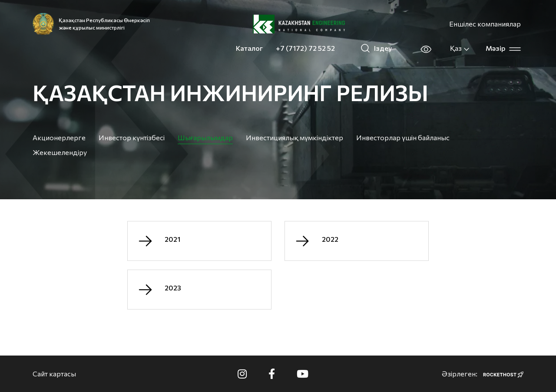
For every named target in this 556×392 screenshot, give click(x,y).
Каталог (249, 48)
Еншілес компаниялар (485, 24)
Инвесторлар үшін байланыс (403, 137)
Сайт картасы (54, 374)
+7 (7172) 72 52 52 (305, 48)
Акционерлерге (59, 137)
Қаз (460, 48)
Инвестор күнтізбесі (132, 137)
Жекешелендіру (60, 152)
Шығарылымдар (205, 137)
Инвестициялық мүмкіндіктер (295, 137)
